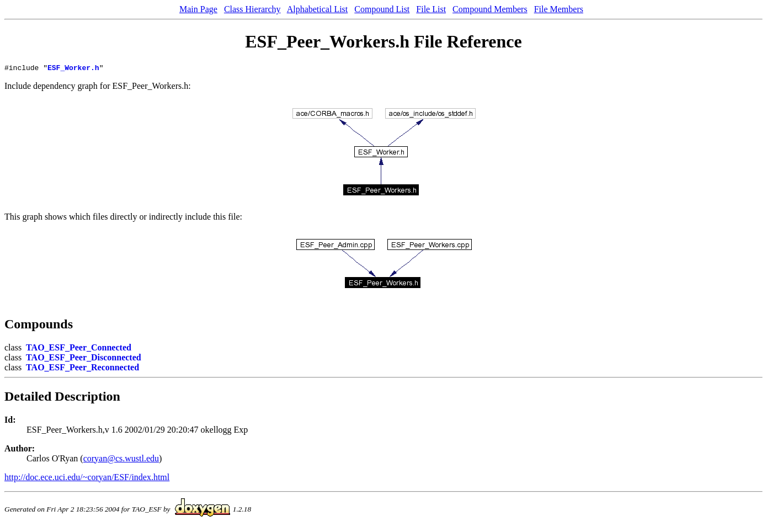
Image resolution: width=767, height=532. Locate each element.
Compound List (382, 9)
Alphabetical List (318, 9)
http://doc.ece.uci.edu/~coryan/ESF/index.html (87, 479)
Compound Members (490, 9)
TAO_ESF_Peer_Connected (79, 349)
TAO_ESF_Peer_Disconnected (84, 359)
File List (431, 9)
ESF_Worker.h (73, 69)
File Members (559, 9)
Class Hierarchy (252, 9)
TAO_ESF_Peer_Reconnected (82, 369)
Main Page (198, 9)
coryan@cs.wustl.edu (121, 460)
